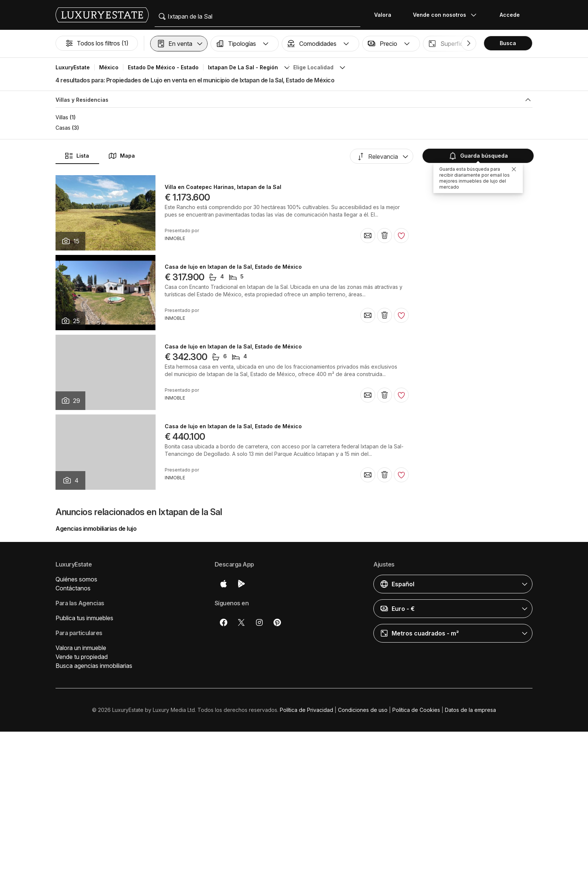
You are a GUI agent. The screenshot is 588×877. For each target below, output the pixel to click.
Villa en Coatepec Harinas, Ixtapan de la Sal (223, 187)
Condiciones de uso (363, 710)
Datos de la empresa (470, 710)
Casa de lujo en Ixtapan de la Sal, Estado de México (233, 267)
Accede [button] (510, 15)
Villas (62, 117)
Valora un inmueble (81, 648)
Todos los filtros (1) (97, 43)
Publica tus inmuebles (84, 618)
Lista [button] (77, 156)
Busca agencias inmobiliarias (94, 666)
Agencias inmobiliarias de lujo (96, 529)
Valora (383, 15)
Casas (63, 128)
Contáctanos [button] (73, 588)
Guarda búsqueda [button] (478, 156)
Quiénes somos (76, 579)
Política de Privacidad (306, 710)
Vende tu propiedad (82, 657)
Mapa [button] (121, 156)
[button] (179, 44)
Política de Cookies (416, 710)
